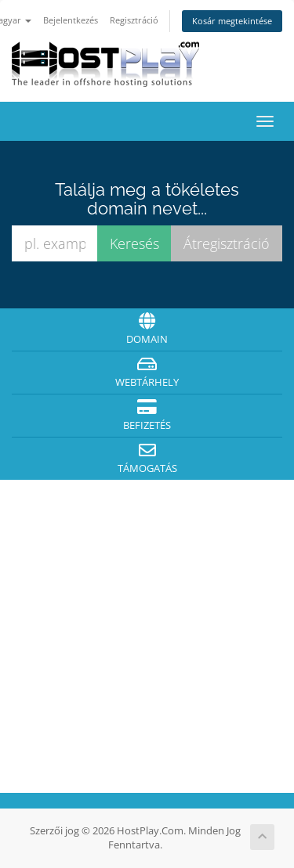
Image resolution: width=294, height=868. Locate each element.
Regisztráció (134, 20)
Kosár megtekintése (232, 21)
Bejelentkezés (71, 20)
